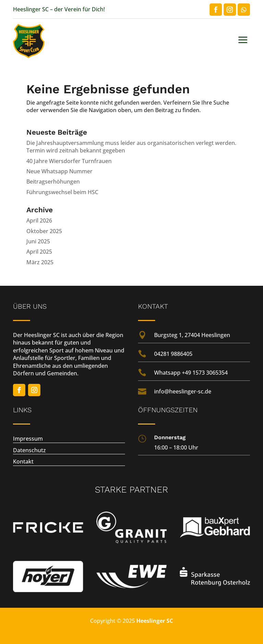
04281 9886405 (173, 354)
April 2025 (39, 252)
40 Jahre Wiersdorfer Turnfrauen (69, 161)
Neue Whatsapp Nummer (59, 171)
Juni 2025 (38, 241)
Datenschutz (29, 450)
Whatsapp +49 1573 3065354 (191, 373)
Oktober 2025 (44, 231)
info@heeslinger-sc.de (183, 391)
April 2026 (39, 220)
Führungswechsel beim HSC (62, 192)
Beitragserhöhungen (53, 182)
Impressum (28, 439)
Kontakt (23, 461)
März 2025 (40, 262)
